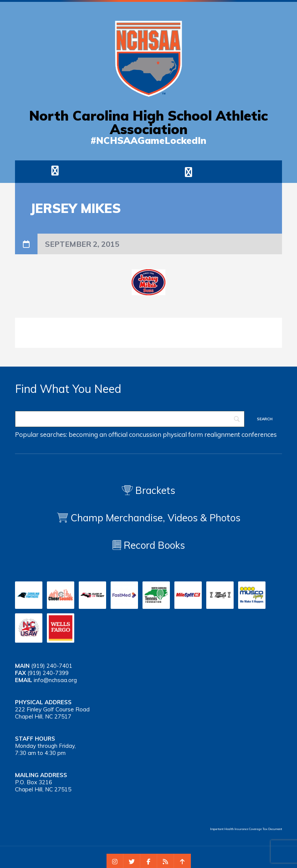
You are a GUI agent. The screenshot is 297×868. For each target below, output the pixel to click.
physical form (183, 434)
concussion (145, 434)
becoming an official (98, 434)
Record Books (149, 545)
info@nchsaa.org (55, 680)
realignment (222, 434)
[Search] (130, 419)
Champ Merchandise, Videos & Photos (155, 518)
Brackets (148, 490)
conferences (259, 434)
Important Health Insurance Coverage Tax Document (246, 829)
